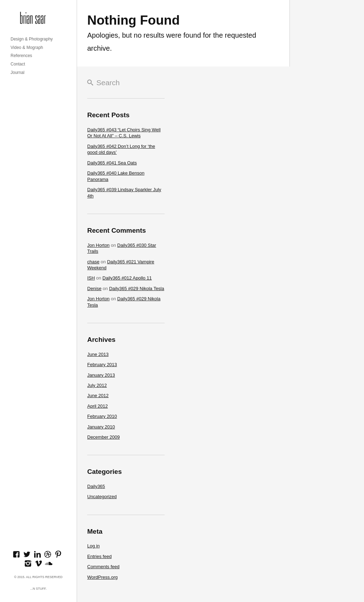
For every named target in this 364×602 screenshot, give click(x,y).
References (21, 56)
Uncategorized (102, 497)
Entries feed (99, 556)
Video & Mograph (27, 48)
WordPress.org (102, 577)
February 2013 (102, 365)
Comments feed (103, 567)
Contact (18, 64)
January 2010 (101, 427)
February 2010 (102, 416)
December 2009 (104, 437)
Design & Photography (32, 39)
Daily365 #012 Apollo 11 (127, 278)
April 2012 (98, 406)
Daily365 (96, 486)
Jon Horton (98, 245)
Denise (94, 289)
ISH (91, 278)
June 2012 (98, 396)
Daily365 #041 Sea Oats (112, 163)
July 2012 (97, 385)
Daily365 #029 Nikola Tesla (137, 289)
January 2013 (101, 375)
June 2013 (98, 354)
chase (93, 262)
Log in (93, 546)
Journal (17, 73)
